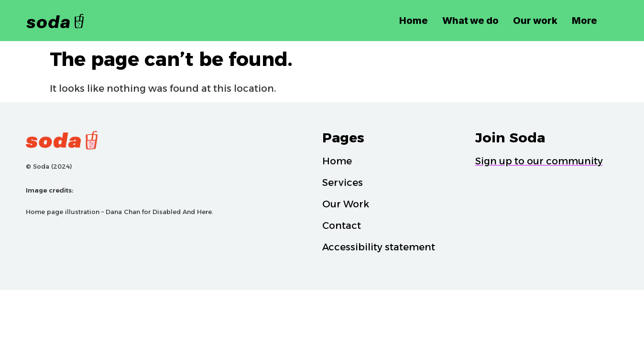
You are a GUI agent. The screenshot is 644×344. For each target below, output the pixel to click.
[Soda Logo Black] (74, 20)
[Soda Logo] (169, 140)
